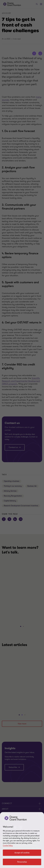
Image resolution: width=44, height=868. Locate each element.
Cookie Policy (8, 846)
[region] (22, 840)
